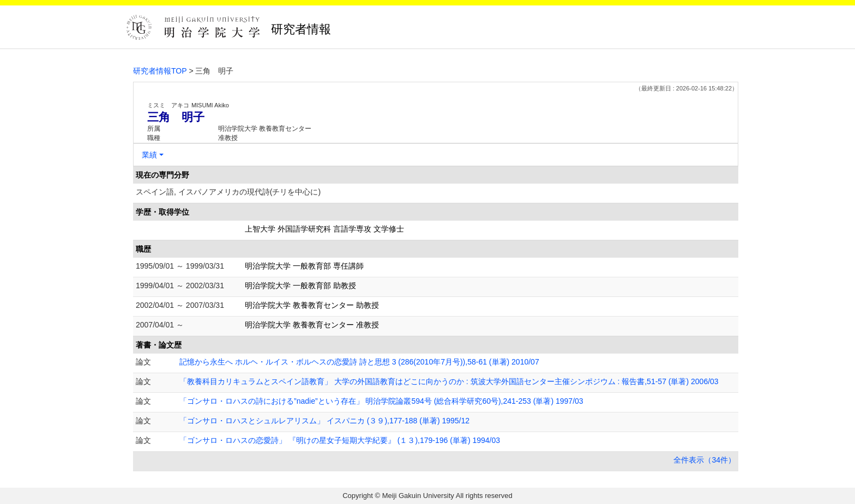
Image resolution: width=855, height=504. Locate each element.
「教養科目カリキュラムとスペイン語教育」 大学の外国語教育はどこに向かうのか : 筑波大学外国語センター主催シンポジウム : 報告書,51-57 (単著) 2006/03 (449, 381)
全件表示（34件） (705, 460)
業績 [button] (149, 155)
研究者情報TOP (160, 71)
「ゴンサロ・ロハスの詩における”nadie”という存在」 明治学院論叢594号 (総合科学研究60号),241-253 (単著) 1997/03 (381, 401)
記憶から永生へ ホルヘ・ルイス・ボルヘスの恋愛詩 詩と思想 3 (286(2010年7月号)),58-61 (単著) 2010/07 (359, 362)
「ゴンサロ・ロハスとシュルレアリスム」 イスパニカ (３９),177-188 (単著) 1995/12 (324, 421)
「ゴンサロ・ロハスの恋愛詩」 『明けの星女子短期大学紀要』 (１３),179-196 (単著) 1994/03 (340, 440)
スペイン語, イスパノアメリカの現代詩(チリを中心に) (228, 192)
